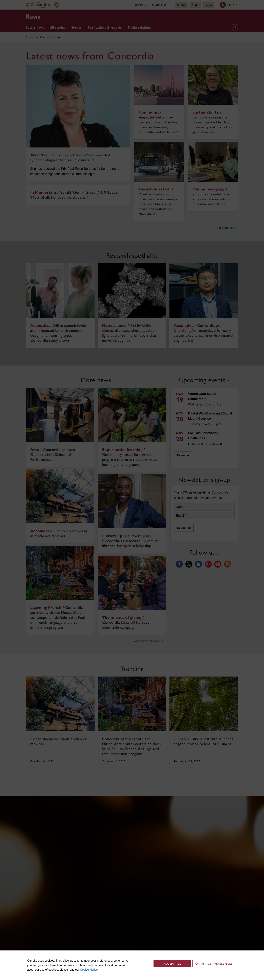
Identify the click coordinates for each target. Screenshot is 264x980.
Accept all (172, 964)
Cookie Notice (89, 970)
